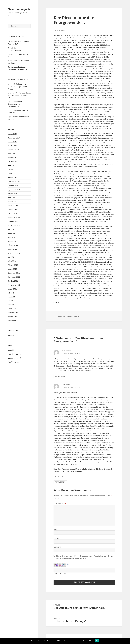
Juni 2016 (11, 166)
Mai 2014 (11, 237)
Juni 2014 (11, 233)
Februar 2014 (13, 245)
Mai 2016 (11, 170)
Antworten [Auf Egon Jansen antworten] (60, 377)
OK (97, 641)
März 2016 (12, 174)
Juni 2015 (11, 198)
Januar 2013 (12, 269)
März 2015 (12, 201)
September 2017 (14, 150)
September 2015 (14, 190)
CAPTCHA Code (60, 574)
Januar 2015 (12, 209)
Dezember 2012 (14, 273)
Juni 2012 (11, 297)
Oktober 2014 (13, 221)
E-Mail (57, 538)
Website (57, 547)
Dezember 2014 (14, 213)
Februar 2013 (13, 265)
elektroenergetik (74, 316)
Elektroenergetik (19, 9)
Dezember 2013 (14, 253)
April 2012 (12, 305)
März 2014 (12, 241)
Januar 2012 (12, 317)
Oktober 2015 (13, 186)
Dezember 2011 (14, 321)
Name (57, 529)
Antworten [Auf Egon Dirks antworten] (60, 482)
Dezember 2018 (14, 138)
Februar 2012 (13, 313)
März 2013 (12, 261)
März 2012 (12, 309)
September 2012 (14, 285)
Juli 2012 (11, 293)
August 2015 (12, 194)
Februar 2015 (13, 205)
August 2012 (12, 289)
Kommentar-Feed (14, 358)
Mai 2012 (11, 301)
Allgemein (12, 335)
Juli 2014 (11, 229)
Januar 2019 (12, 134)
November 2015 (14, 182)
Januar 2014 (12, 249)
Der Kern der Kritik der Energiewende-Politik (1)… (18, 87)
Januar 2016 (12, 178)
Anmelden (12, 350)
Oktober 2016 (13, 162)
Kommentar (60, 504)
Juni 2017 (11, 154)
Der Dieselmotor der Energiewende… (15, 104)
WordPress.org (13, 362)
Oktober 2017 (13, 146)
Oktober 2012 (13, 281)
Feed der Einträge (15, 354)
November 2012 (14, 277)
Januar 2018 (12, 142)
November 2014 (14, 217)
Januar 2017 (12, 158)
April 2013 (12, 257)
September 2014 (14, 225)
